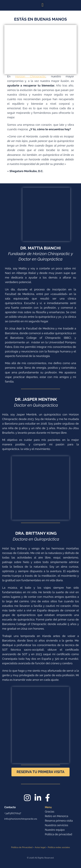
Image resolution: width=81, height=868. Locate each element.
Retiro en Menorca (57, 816)
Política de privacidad (59, 834)
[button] (42, 5)
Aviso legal (40, 847)
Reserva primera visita (59, 821)
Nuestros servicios (57, 825)
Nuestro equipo (55, 830)
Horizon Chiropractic (31, 76)
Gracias (50, 812)
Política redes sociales (59, 847)
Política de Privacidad (22, 847)
